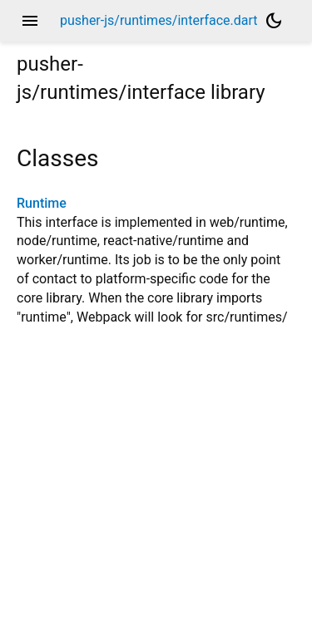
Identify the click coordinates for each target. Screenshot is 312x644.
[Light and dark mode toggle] (274, 21)
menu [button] (30, 21)
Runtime (42, 203)
